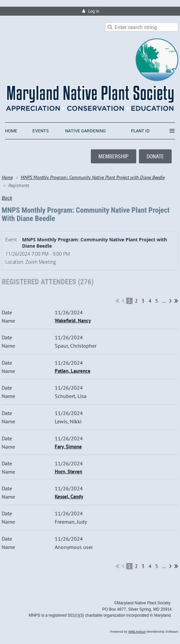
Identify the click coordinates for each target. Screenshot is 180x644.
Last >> (176, 301)
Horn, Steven (68, 471)
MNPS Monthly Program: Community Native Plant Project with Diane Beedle (93, 177)
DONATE (155, 156)
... (164, 301)
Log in (94, 11)
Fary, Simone (68, 446)
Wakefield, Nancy (73, 320)
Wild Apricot (137, 631)
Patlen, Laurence (73, 371)
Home (7, 177)
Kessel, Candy (69, 496)
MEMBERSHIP (114, 156)
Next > (170, 301)
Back (7, 198)
